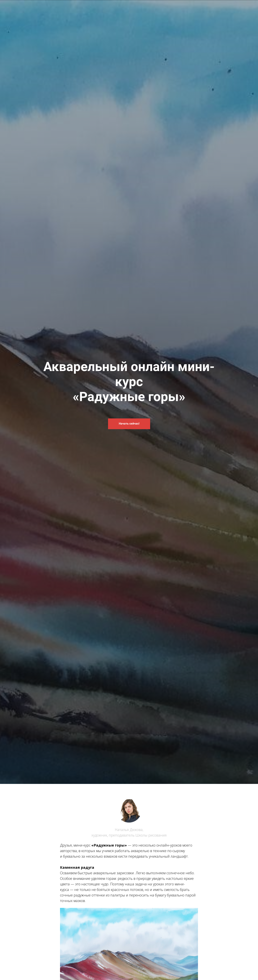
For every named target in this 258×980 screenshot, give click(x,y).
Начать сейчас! (129, 424)
